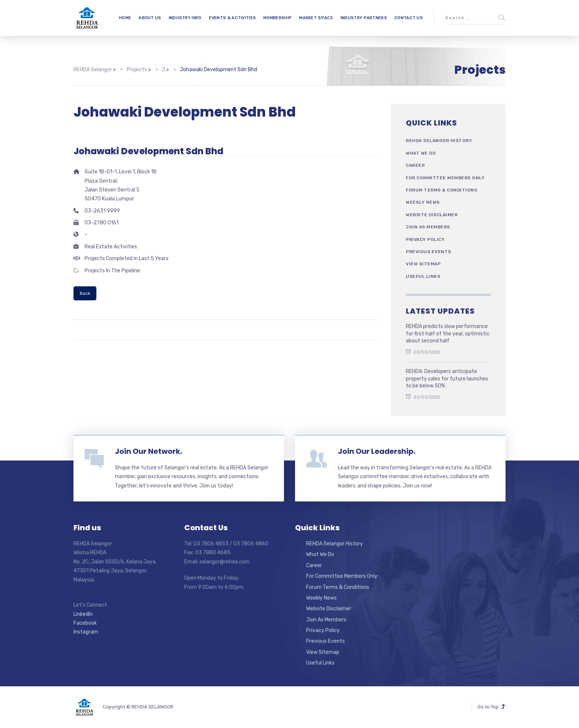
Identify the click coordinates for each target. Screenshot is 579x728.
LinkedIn (83, 614)
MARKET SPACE (316, 18)
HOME (125, 18)
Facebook (85, 623)
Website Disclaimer (432, 215)
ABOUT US (150, 18)
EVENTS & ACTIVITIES (233, 18)
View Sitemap (423, 264)
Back (85, 293)
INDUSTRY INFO (185, 18)
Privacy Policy (425, 239)
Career (415, 165)
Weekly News (423, 202)
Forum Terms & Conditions (441, 190)
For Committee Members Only (445, 178)
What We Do (421, 153)
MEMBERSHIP (277, 18)
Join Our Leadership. (377, 451)
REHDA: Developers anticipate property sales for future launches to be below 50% (447, 379)
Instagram (86, 632)
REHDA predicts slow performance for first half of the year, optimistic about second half (448, 334)
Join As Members (428, 227)
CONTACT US (409, 18)
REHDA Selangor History (439, 141)
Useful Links (423, 276)
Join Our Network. (148, 451)
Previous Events (429, 252)
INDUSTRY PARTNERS (364, 18)
